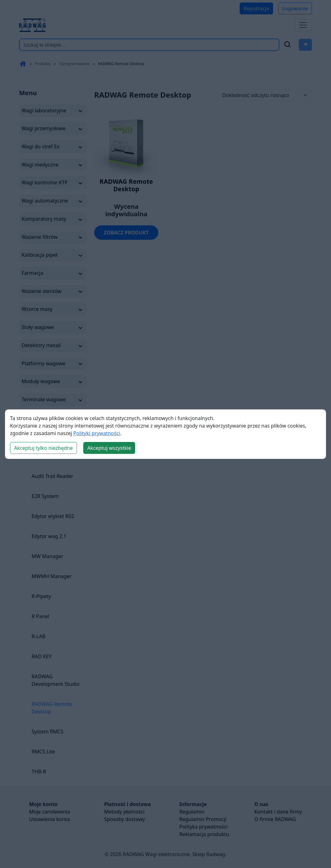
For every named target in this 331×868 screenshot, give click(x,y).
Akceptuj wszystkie (109, 448)
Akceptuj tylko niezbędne (43, 448)
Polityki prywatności (97, 433)
